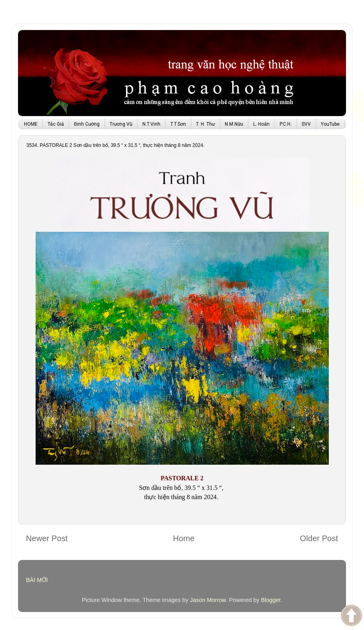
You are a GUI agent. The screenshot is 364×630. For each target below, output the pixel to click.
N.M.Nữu (234, 124)
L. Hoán (261, 124)
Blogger (271, 600)
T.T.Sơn (178, 124)
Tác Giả (56, 124)
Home (184, 538)
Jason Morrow (208, 600)
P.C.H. (286, 124)
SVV (306, 124)
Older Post (319, 538)
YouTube (330, 124)
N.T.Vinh (151, 124)
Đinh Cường (87, 124)
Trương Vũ (121, 124)
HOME (31, 124)
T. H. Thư (205, 124)
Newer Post (47, 538)
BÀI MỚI (37, 580)
